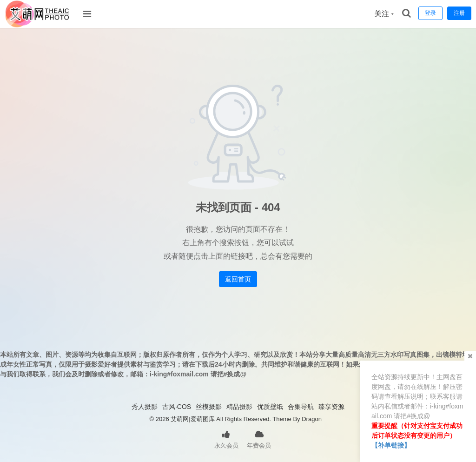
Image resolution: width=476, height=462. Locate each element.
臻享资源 (331, 407)
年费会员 (259, 439)
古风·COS (177, 407)
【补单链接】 (391, 445)
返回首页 (238, 279)
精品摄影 (239, 407)
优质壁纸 (270, 407)
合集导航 (301, 407)
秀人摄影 (145, 407)
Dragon (312, 419)
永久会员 (226, 439)
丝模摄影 (209, 407)
